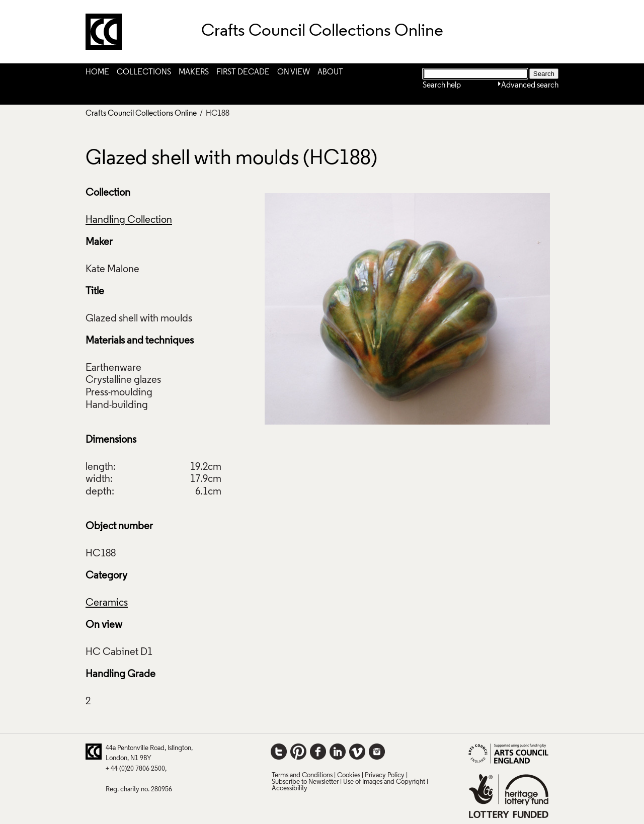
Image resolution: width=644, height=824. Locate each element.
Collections (144, 72)
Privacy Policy (385, 775)
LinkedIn (338, 752)
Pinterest (298, 752)
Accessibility (290, 789)
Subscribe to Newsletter (305, 782)
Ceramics (107, 603)
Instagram (377, 752)
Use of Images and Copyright (384, 782)
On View (294, 72)
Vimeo (357, 752)
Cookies (349, 775)
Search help (442, 86)
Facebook (318, 752)
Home (97, 72)
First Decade (243, 72)
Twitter (279, 752)
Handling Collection (129, 220)
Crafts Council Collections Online (141, 114)
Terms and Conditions (302, 775)
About (330, 72)
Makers (194, 72)
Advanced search (530, 86)
